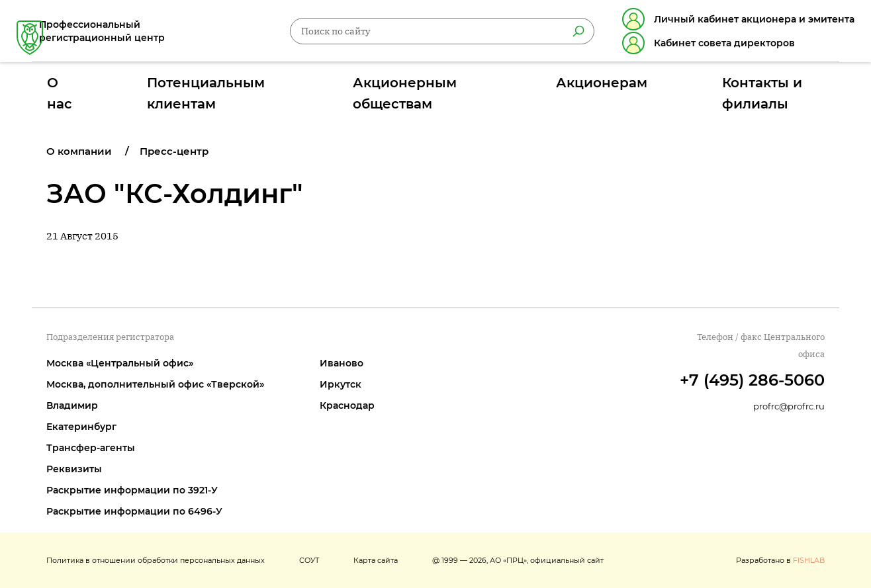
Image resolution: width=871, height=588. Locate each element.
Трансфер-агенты (91, 448)
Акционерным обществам (431, 88)
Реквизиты (74, 469)
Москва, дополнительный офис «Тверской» (155, 384)
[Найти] (563, 34)
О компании (79, 151)
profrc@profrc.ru (789, 406)
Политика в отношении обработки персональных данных (156, 560)
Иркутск (341, 384)
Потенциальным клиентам (255, 88)
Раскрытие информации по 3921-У (132, 490)
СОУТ (309, 560)
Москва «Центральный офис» (120, 363)
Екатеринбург (81, 427)
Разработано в (780, 560)
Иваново (342, 363)
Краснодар (347, 405)
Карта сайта (376, 560)
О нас (131, 88)
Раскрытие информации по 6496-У (134, 511)
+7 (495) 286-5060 (752, 380)
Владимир (72, 405)
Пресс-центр (174, 151)
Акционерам (572, 88)
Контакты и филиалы (701, 88)
